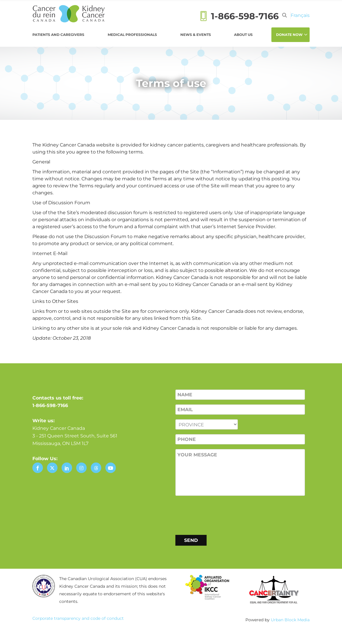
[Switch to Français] (300, 15)
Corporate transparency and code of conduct (78, 618)
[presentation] (220, 514)
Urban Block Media (290, 620)
